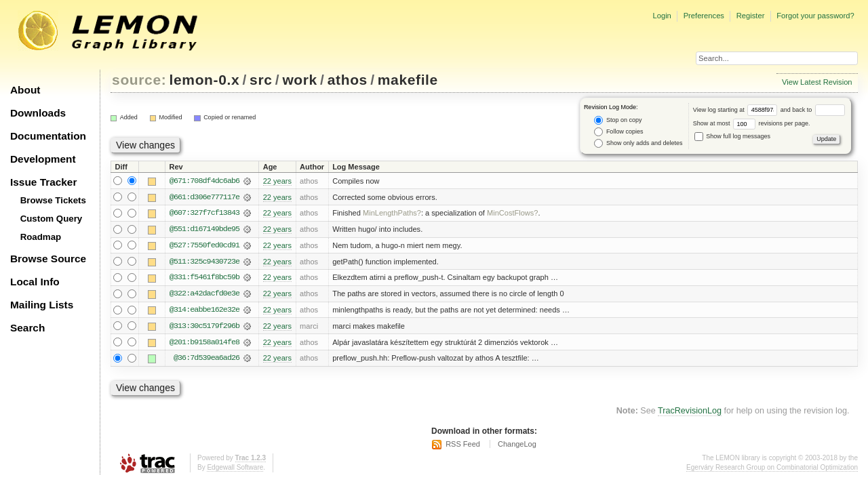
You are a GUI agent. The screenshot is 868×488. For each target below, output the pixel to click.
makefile (408, 80)
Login (662, 16)
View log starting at (737, 110)
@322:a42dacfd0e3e (204, 295)
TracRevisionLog (690, 413)
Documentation (48, 136)
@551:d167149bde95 (204, 230)
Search (27, 328)
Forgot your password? (815, 16)
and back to (813, 110)
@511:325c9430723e (204, 262)
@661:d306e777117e (204, 197)
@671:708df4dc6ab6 (204, 181)
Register (751, 16)
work (300, 80)
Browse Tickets (53, 200)
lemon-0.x (205, 80)
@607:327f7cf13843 (204, 213)
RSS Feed (463, 446)
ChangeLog (517, 446)
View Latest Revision (817, 82)
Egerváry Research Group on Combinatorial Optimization (772, 469)
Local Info (35, 282)
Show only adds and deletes (638, 143)
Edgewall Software (235, 469)
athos (348, 80)
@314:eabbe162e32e (204, 311)
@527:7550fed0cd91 (204, 246)
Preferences (704, 16)
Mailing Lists (42, 305)
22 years (277, 181)
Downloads (38, 113)
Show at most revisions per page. (752, 123)
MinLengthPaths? (392, 213)
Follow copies (618, 132)
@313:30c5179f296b (204, 327)
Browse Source (48, 259)
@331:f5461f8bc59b (204, 279)
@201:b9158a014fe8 (204, 344)
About (25, 90)
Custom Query (52, 219)
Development (43, 159)
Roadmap (41, 237)
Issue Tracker (43, 182)
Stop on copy (618, 120)
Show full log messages (732, 136)
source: (139, 80)
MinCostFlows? (513, 213)
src (261, 80)
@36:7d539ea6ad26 (206, 360)
